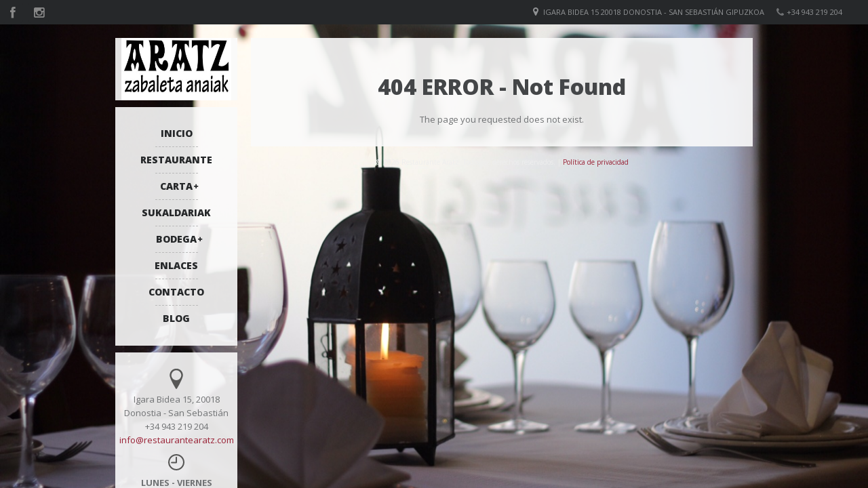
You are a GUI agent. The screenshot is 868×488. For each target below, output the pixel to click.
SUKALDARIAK (176, 212)
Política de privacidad (596, 162)
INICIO (177, 133)
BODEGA (176, 239)
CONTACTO (176, 292)
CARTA (176, 186)
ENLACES (176, 265)
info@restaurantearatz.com (177, 440)
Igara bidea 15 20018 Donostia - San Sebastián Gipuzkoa (654, 12)
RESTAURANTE (176, 160)
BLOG (176, 318)
